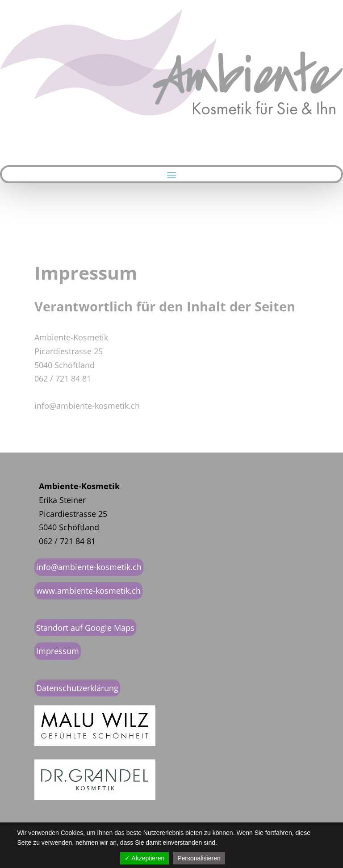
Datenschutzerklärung (77, 688)
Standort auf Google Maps (85, 628)
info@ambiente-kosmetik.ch (89, 567)
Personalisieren (199, 858)
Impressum (58, 651)
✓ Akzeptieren (144, 858)
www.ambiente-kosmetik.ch (88, 591)
